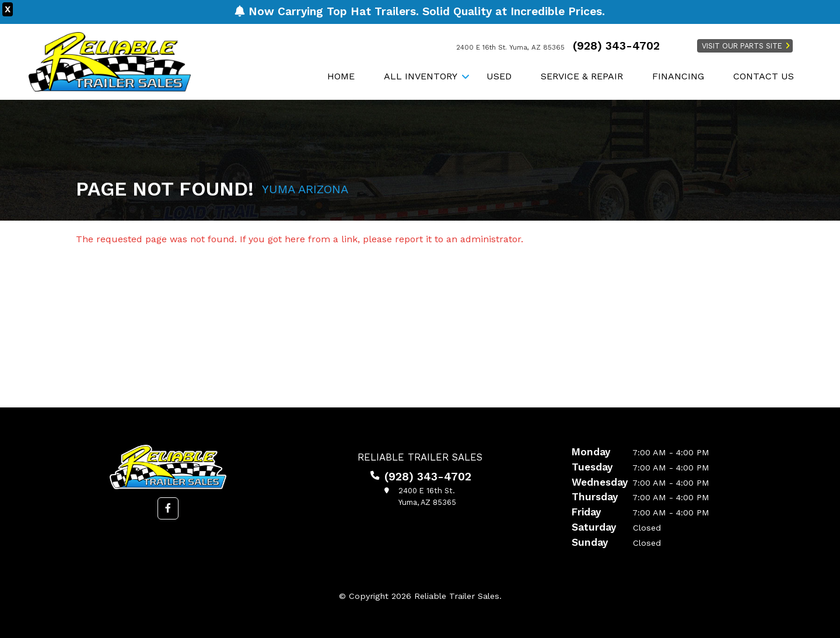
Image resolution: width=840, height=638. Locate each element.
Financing (678, 76)
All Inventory (421, 76)
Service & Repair (582, 76)
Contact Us (764, 76)
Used (499, 76)
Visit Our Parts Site (742, 46)
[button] (168, 508)
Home (341, 76)
